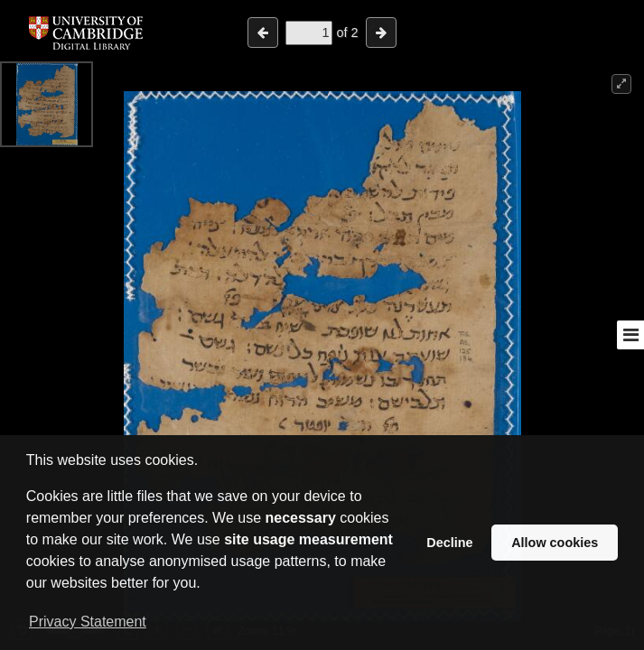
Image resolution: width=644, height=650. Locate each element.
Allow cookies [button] (555, 543)
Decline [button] (449, 543)
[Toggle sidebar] (630, 335)
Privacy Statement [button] (88, 622)
